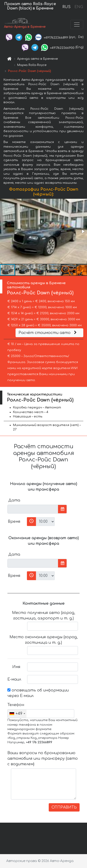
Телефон (16, 705)
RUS (66, 7)
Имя (16, 667)
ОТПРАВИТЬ (64, 807)
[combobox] (17, 714)
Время (14, 522)
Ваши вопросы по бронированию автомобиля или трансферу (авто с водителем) (43, 759)
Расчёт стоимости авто (48, 333)
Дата (14, 500)
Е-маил (14, 679)
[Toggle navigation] (77, 25)
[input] (33, 509)
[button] (83, 231)
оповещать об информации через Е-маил (38, 693)
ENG (79, 7)
